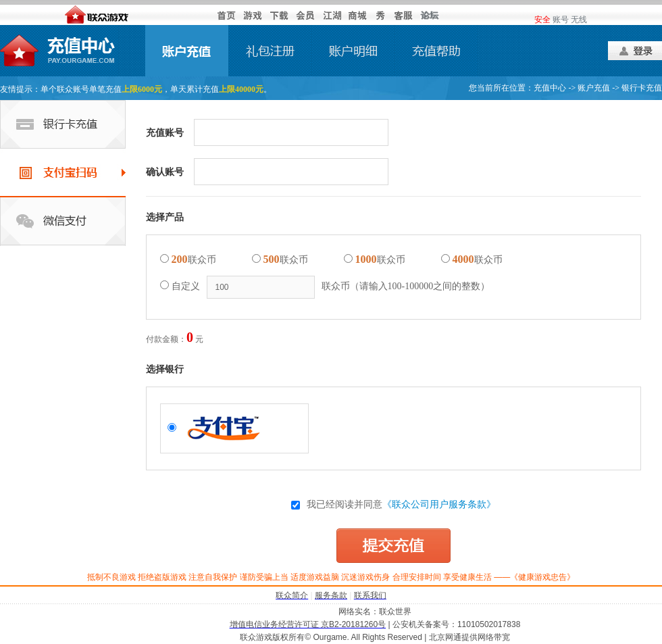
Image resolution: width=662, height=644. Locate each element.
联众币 (188, 259)
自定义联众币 (325, 287)
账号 (561, 20)
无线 (579, 20)
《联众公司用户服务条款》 (439, 504)
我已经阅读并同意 (393, 504)
